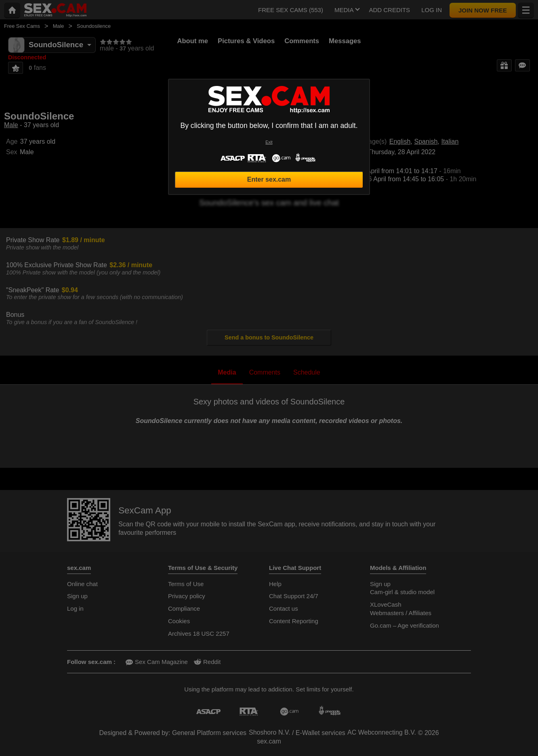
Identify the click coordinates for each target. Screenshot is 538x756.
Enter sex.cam (269, 179)
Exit (269, 142)
